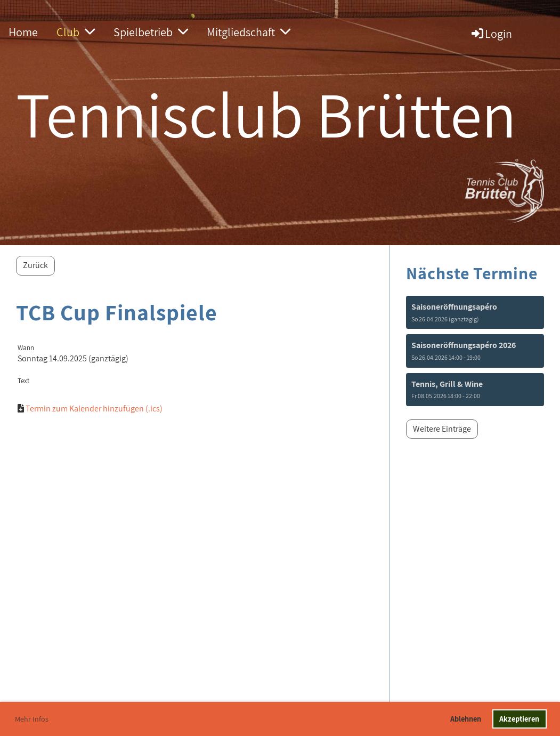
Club (76, 32)
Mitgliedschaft (249, 32)
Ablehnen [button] (466, 719)
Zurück (35, 265)
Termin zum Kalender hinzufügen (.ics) (94, 409)
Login (491, 34)
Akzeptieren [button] (519, 719)
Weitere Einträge (442, 429)
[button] (475, 312)
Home (23, 32)
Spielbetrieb (151, 32)
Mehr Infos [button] (32, 719)
